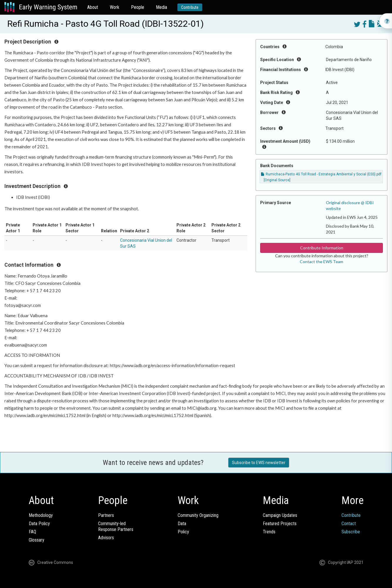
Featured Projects (280, 524)
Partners (106, 515)
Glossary (37, 540)
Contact (349, 524)
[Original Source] (277, 180)
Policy (183, 532)
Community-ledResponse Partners (116, 526)
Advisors (106, 538)
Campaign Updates (280, 515)
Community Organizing (198, 515)
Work (115, 7)
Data (182, 524)
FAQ (32, 532)
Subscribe (351, 532)
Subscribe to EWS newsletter (259, 463)
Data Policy (39, 524)
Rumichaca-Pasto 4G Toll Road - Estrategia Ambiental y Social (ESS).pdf (321, 174)
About (93, 7)
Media (161, 7)
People (138, 7)
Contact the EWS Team (322, 262)
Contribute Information (322, 248)
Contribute (190, 7)
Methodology (41, 515)
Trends (269, 532)
